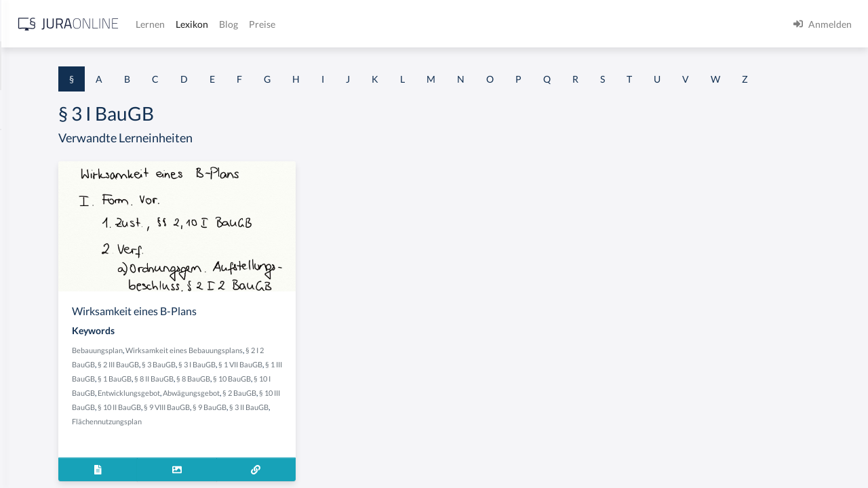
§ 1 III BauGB (374, 404)
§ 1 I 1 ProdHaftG (47, 297)
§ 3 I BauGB (285, 404)
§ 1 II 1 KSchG (40, 449)
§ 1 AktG (29, 144)
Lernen (366, 24)
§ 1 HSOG (31, 266)
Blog (444, 24)
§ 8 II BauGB (286, 418)
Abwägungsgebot (360, 432)
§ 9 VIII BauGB (384, 446)
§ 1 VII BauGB (329, 404)
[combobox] (108, 66)
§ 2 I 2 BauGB (319, 389)
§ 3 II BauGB (297, 461)
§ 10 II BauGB (336, 446)
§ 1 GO (25, 205)
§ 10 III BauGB (289, 446)
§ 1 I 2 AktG (35, 327)
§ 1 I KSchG (35, 419)
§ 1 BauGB (33, 175)
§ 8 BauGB (325, 418)
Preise (478, 24)
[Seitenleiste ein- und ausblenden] (195, 21)
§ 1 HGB (28, 236)
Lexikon (408, 24)
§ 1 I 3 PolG (35, 388)
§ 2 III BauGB (364, 389)
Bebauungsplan (266, 375)
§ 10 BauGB (364, 418)
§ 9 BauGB (258, 461)
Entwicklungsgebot (298, 432)
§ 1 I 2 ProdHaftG (47, 358)
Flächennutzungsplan (354, 461)
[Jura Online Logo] (284, 24)
